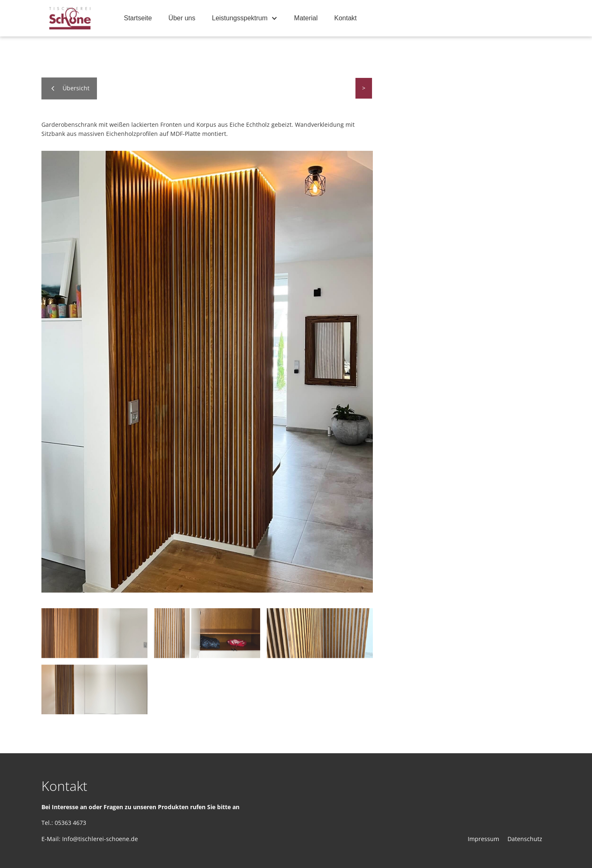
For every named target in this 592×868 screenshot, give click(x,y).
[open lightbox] (207, 372)
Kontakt (346, 18)
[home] (70, 18)
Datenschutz (525, 839)
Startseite (138, 18)
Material (306, 18)
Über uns (182, 18)
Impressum (483, 839)
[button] (245, 18)
